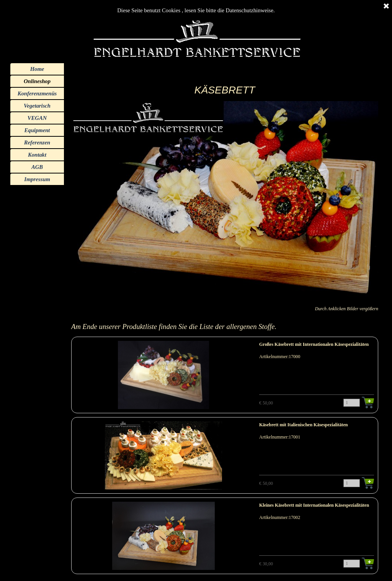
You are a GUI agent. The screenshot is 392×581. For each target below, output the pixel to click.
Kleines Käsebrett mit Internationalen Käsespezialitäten (314, 505)
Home (37, 69)
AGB (37, 167)
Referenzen (37, 142)
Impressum (37, 179)
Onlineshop (37, 81)
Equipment (37, 130)
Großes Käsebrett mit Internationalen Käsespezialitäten (314, 344)
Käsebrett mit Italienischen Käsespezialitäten (303, 425)
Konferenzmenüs (37, 93)
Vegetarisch (37, 106)
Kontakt (37, 155)
